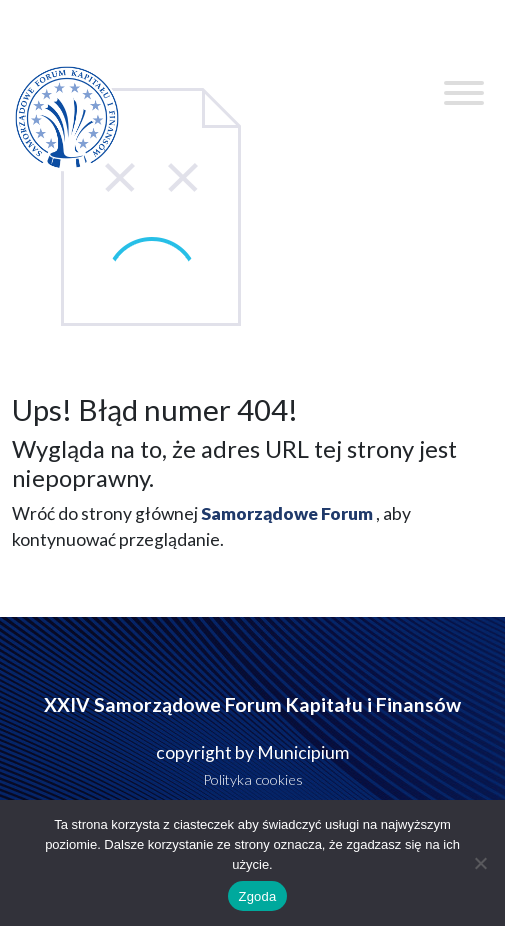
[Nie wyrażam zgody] (480, 863)
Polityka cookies (253, 779)
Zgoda (257, 896)
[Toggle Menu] (464, 93)
